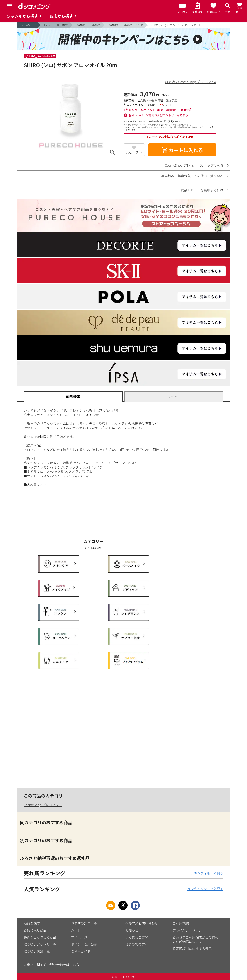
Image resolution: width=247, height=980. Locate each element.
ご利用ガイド (81, 951)
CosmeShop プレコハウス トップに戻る (194, 165)
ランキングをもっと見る (205, 873)
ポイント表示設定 (84, 944)
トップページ (27, 25)
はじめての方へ (137, 944)
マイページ (79, 937)
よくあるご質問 (137, 937)
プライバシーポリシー (189, 930)
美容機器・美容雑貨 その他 (125, 25)
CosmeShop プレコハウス (43, 805)
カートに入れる (182, 150)
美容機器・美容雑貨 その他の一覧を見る (192, 176)
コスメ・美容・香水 (55, 25)
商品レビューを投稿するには (202, 190)
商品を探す (32, 923)
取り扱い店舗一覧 (37, 951)
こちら (74, 965)
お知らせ (132, 930)
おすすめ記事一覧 (84, 923)
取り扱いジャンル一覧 (40, 944)
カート (76, 930)
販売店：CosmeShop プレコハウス (191, 82)
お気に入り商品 (35, 930)
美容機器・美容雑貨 (87, 25)
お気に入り (134, 153)
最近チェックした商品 (40, 937)
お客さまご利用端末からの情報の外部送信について (196, 939)
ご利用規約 (181, 923)
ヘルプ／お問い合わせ (142, 923)
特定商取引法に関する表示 (192, 948)
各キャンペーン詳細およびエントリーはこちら (158, 115)
